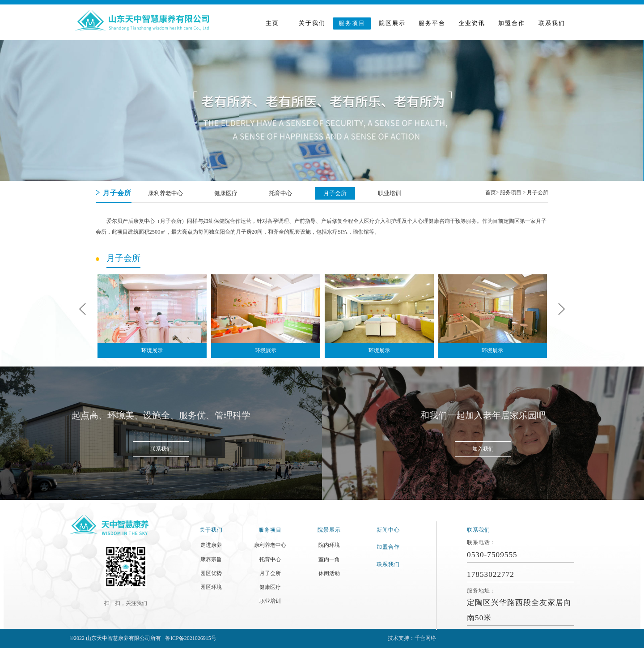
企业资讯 (472, 23)
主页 (272, 23)
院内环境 (329, 545)
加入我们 (483, 449)
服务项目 (352, 23)
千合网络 (425, 638)
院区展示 (392, 23)
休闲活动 (329, 573)
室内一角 (329, 559)
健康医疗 (270, 587)
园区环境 (211, 587)
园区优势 (211, 573)
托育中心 (270, 559)
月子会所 (538, 192)
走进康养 (211, 545)
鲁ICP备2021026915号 (191, 638)
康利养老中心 (270, 545)
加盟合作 (512, 23)
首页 (491, 192)
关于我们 (312, 23)
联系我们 (552, 23)
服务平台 (432, 23)
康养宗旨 (211, 559)
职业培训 (270, 601)
